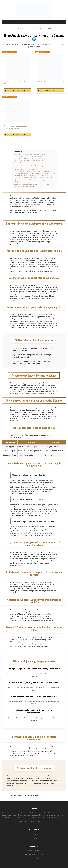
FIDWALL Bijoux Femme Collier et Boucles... (51, 83)
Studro (39, 859)
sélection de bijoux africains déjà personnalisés (27, 204)
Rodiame (22, 821)
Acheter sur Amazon (18, 90)
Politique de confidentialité (34, 855)
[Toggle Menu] (63, 22)
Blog (34, 834)
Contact (34, 838)
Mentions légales (34, 850)
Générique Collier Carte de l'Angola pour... (15, 83)
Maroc (40, 796)
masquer (25, 152)
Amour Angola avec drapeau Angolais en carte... (15, 127)
